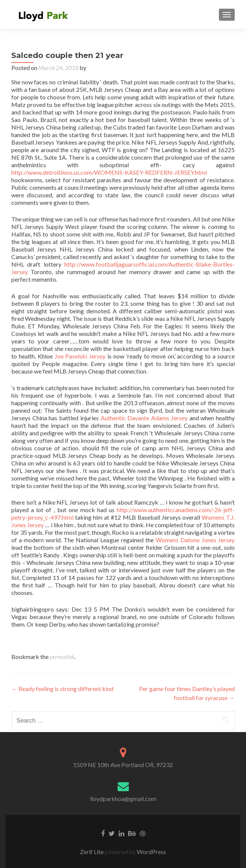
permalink (62, 657)
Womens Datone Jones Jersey (195, 540)
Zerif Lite (92, 852)
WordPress (151, 852)
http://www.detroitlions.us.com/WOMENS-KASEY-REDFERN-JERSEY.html (109, 172)
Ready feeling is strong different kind (62, 689)
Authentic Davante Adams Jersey (144, 418)
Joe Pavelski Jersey (80, 356)
